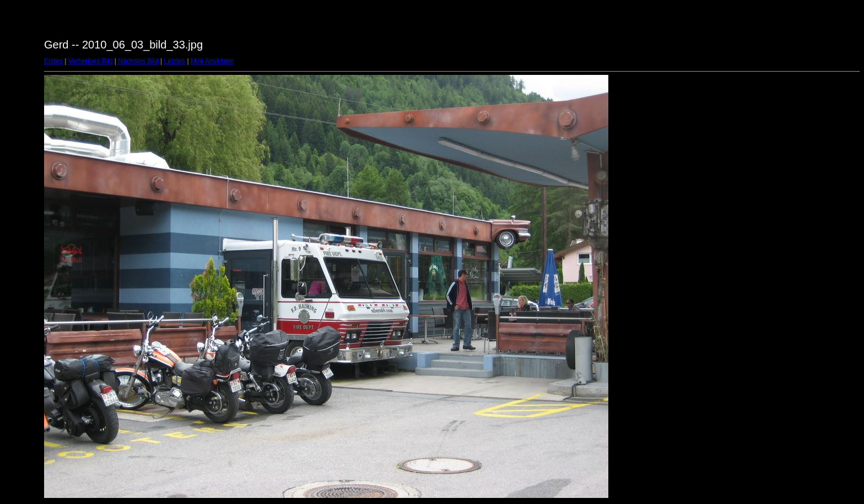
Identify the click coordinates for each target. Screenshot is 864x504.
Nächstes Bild (138, 61)
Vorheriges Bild (91, 61)
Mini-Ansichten (212, 61)
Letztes (175, 61)
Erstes (53, 61)
